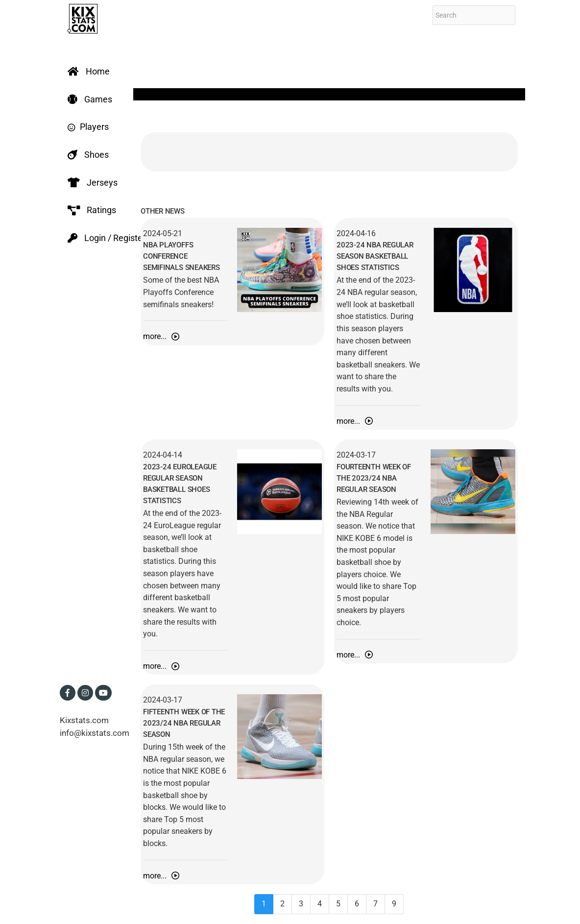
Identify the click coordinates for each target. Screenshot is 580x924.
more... (161, 336)
